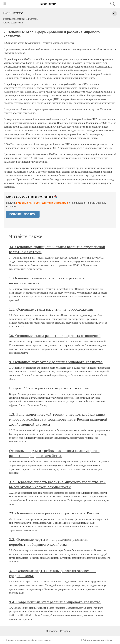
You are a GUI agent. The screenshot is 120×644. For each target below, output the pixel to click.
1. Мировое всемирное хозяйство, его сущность (28, 640)
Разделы (65, 631)
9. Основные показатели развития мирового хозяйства (56, 362)
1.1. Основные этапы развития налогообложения (51, 309)
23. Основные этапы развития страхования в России (54, 513)
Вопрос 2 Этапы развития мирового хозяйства (49, 388)
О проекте (52, 631)
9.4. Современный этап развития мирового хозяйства (55, 602)
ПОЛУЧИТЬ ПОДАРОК (23, 214)
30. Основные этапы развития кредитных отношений (55, 336)
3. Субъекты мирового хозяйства (96, 640)
